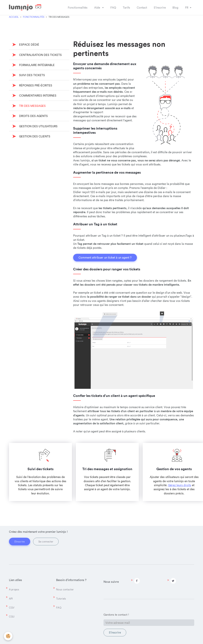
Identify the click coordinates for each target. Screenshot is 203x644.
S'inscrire (20, 542)
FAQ (59, 608)
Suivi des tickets (32, 75)
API (11, 599)
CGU (12, 617)
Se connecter (46, 542)
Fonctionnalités (34, 17)
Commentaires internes (37, 96)
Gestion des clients (34, 136)
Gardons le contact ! (116, 615)
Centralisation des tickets (40, 55)
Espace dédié (29, 45)
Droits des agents (33, 116)
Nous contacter (65, 589)
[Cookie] (8, 636)
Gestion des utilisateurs (38, 126)
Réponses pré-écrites (35, 85)
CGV (12, 608)
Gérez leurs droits (180, 485)
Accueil (14, 17)
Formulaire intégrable (36, 65)
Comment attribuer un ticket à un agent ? (105, 258)
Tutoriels (61, 599)
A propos (14, 589)
